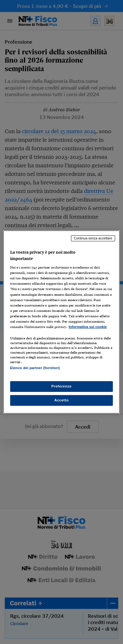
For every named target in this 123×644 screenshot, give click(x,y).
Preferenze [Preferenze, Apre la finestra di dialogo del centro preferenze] (61, 386)
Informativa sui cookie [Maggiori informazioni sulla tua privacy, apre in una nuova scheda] (88, 327)
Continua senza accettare (93, 238)
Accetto (61, 400)
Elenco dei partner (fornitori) (35, 368)
